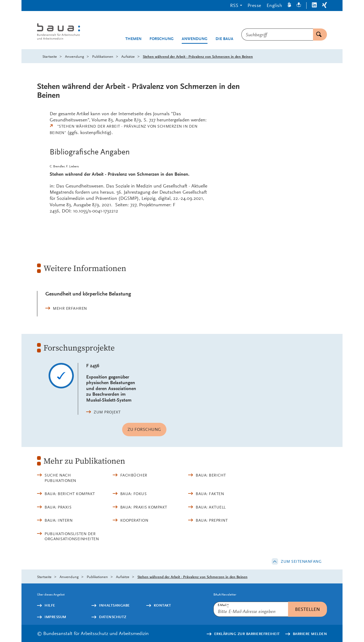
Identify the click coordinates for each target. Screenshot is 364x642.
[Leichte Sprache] (299, 6)
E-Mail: (223, 605)
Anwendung (195, 39)
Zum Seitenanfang (301, 561)
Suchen (317, 35)
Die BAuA (224, 39)
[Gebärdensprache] (289, 6)
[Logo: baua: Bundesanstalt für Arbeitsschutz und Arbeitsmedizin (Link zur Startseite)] (69, 32)
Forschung (162, 39)
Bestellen (307, 609)
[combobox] (277, 35)
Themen (133, 39)
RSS (234, 5)
